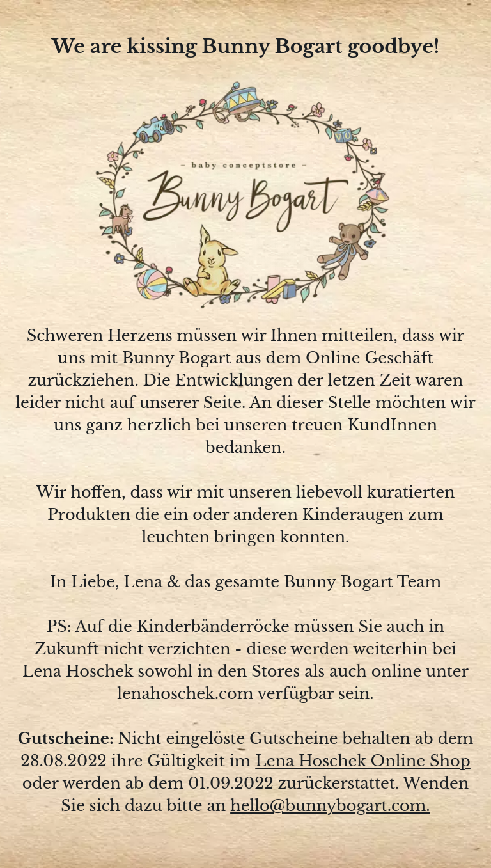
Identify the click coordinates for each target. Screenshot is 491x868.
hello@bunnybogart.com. (330, 806)
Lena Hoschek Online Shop (363, 761)
